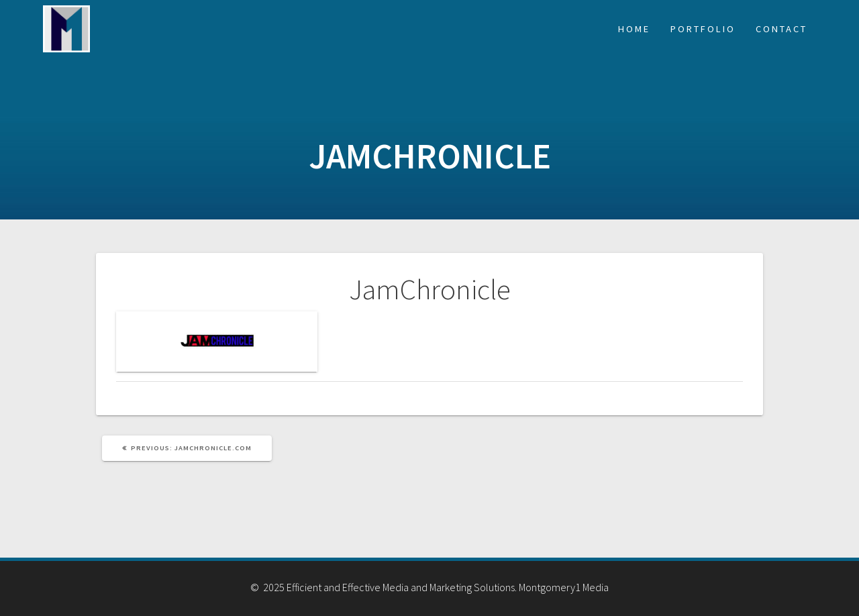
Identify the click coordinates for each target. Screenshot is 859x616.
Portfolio (703, 29)
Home (634, 29)
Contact (781, 29)
